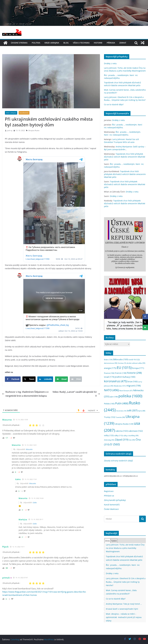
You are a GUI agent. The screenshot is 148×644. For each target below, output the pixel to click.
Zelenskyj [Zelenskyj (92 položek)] (109, 440)
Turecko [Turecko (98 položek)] (120, 417)
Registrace (109, 491)
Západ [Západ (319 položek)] (122, 439)
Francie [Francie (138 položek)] (121, 373)
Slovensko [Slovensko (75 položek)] (121, 411)
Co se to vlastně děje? (114, 104)
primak (6, 578)
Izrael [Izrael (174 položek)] (109, 377)
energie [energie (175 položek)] (110, 368)
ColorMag (15, 639)
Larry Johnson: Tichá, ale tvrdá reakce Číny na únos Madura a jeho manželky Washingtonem (125, 548)
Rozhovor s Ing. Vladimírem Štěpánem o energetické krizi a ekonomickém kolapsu (25, 394)
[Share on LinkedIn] (45, 379)
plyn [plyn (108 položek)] (114, 397)
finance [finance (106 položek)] (109, 373)
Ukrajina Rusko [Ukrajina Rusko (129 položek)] (124, 424)
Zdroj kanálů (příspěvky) (115, 500)
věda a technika (81, 43)
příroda (111, 43)
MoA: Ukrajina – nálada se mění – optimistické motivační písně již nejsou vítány (124, 617)
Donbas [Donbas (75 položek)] (122, 363)
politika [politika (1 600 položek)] (130, 396)
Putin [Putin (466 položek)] (122, 403)
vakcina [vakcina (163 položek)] (122, 431)
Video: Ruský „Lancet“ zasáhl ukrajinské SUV (76, 394)
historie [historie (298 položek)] (134, 373)
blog (66, 43)
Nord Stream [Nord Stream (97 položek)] (126, 391)
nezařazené (24, 113)
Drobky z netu (110, 63)
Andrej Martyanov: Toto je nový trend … (124, 604)
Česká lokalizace (111, 509)
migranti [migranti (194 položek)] (134, 386)
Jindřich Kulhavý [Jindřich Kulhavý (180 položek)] (125, 377)
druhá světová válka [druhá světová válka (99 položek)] (136, 363)
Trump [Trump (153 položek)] (110, 417)
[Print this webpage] (76, 379)
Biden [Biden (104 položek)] (108, 360)
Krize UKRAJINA (52, 43)
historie (98, 43)
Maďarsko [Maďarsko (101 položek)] (120, 386)
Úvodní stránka (19, 43)
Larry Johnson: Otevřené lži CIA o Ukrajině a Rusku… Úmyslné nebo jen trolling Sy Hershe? (126, 582)
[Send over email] (61, 379)
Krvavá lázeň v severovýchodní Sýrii (122, 609)
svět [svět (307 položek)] (132, 410)
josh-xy (10, 130)
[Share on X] (29, 379)
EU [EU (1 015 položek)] (124, 368)
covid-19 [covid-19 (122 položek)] (134, 360)
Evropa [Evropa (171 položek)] (138, 368)
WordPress (49, 639)
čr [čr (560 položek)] (115, 444)
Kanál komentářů (112, 505)
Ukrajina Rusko (34, 130)
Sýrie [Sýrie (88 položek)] (142, 411)
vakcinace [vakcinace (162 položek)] (136, 431)
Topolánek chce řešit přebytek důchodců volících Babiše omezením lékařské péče (125, 157)
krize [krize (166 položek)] (133, 381)
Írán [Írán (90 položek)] (132, 440)
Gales (35, 502)
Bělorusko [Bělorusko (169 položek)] (121, 359)
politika (36, 43)
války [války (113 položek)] (118, 435)
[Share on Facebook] (13, 379)
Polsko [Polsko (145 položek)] (109, 404)
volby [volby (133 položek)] (109, 435)
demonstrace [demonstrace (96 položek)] (111, 363)
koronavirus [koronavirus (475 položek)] (116, 381)
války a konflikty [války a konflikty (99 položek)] (131, 436)
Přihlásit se (109, 496)
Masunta (29, 449)
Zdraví (123, 43)
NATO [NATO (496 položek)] (111, 390)
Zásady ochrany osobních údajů (118, 461)
